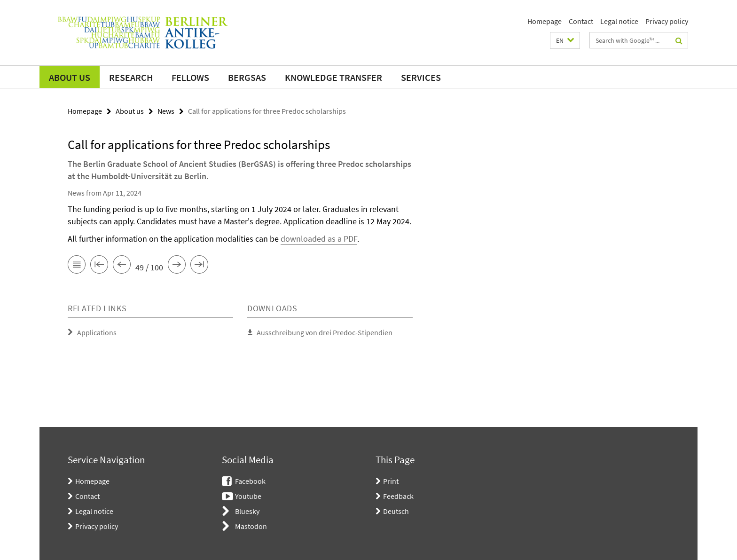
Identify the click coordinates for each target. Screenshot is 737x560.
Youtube (248, 496)
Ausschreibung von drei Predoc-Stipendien (325, 332)
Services (421, 77)
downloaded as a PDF (319, 239)
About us (70, 77)
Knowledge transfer (333, 77)
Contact (581, 21)
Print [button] (391, 481)
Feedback (398, 496)
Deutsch (396, 511)
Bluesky (247, 511)
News (166, 111)
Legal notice (619, 21)
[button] (565, 40)
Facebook (250, 481)
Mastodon (251, 526)
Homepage (545, 21)
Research (131, 77)
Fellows (190, 77)
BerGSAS (247, 77)
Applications (97, 332)
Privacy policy (667, 21)
